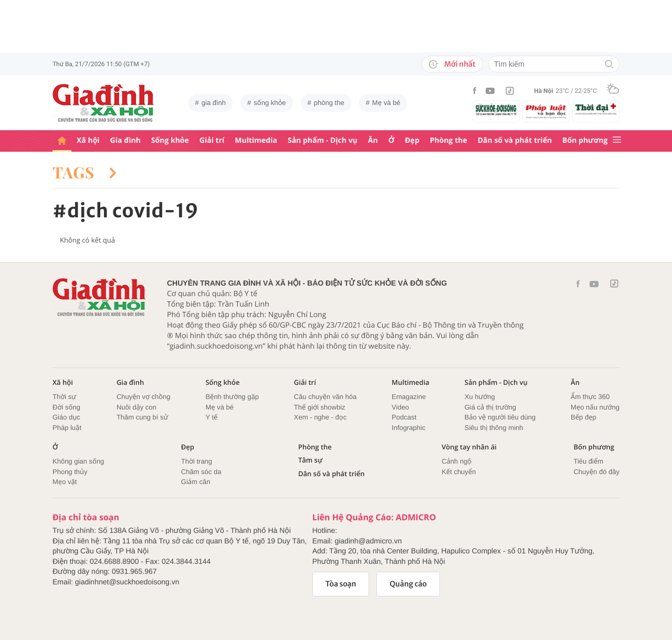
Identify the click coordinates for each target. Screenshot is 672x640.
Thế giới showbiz (320, 407)
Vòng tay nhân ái (469, 447)
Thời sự (64, 397)
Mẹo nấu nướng (595, 407)
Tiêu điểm (588, 461)
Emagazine (409, 397)
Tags (85, 172)
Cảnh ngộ (456, 461)
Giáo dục (66, 417)
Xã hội (88, 140)
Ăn (373, 140)
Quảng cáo (408, 584)
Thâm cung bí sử (142, 417)
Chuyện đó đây (596, 472)
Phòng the (449, 140)
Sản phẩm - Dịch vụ (323, 140)
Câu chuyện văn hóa (325, 397)
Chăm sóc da (201, 472)
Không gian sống (78, 461)
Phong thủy (70, 472)
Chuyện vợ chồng (144, 397)
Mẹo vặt (65, 482)
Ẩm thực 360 (590, 397)
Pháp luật (67, 428)
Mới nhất (452, 64)
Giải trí (212, 140)
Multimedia (256, 140)
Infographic (408, 428)
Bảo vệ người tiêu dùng (500, 417)
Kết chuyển (459, 472)
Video (400, 407)
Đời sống (66, 407)
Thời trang (197, 461)
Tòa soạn (341, 584)
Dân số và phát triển (515, 140)
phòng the (329, 103)
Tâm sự (310, 460)
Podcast (404, 417)
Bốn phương (585, 140)
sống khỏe (270, 103)
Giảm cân (196, 482)
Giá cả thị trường (490, 407)
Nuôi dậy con (136, 407)
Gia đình (125, 140)
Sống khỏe (170, 140)
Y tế (211, 417)
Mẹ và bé (386, 103)
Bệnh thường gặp (232, 397)
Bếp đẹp (584, 417)
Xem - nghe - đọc (320, 417)
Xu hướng (480, 397)
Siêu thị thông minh (494, 428)
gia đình (214, 103)
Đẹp (412, 140)
